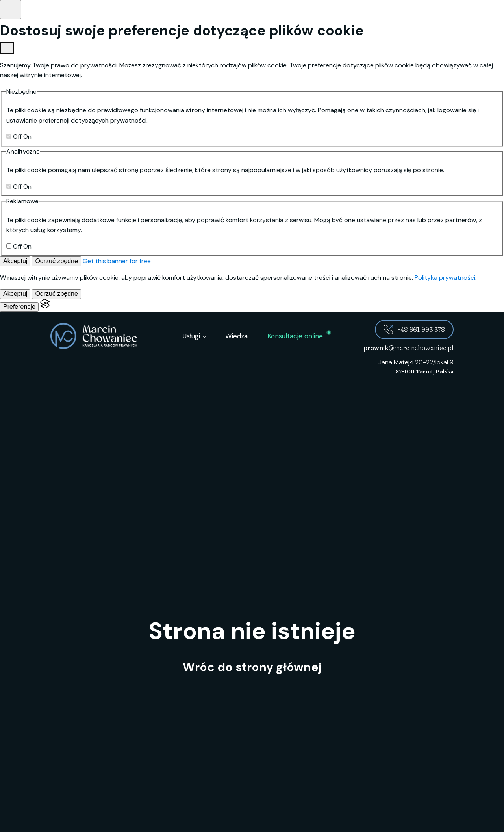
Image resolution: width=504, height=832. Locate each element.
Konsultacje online (295, 336)
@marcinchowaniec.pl (409, 348)
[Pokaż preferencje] (11, 9)
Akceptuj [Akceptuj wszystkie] (15, 261)
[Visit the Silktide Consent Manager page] (45, 307)
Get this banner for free (117, 261)
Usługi (191, 336)
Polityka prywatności (445, 278)
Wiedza (236, 336)
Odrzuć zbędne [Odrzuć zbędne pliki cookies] (57, 261)
